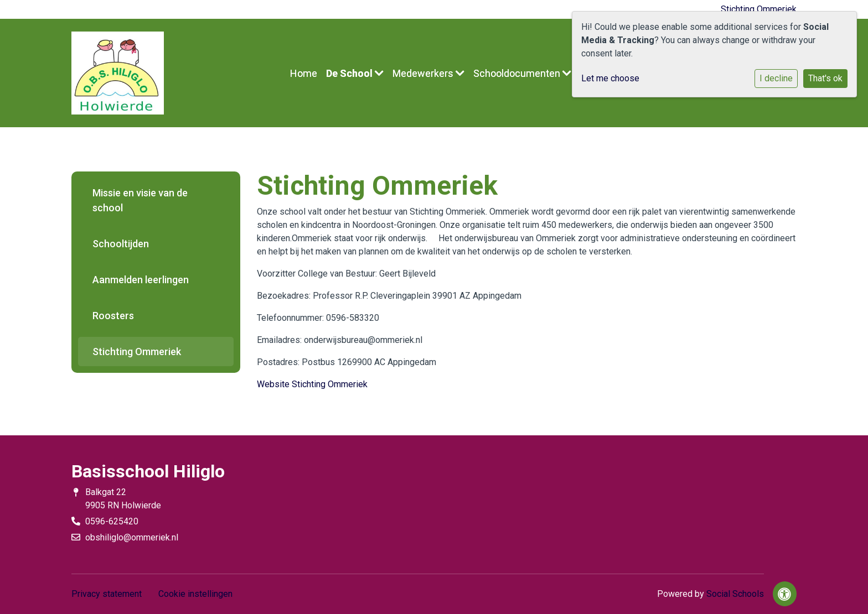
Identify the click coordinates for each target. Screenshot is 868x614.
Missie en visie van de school (140, 200)
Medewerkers (428, 73)
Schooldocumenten (522, 73)
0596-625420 (112, 521)
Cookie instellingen (195, 594)
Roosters (113, 316)
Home (304, 73)
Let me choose (610, 78)
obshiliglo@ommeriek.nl (132, 537)
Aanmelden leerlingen (141, 280)
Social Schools (735, 594)
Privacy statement (107, 594)
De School (355, 73)
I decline (776, 78)
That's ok (825, 78)
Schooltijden (121, 244)
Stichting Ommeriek (759, 9)
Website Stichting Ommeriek (312, 384)
